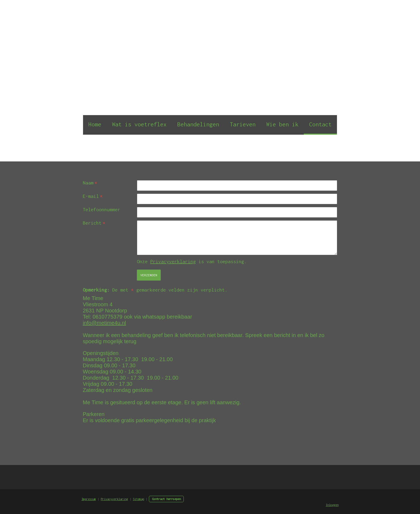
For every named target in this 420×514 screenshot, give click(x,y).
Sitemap (138, 499)
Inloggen (332, 505)
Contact (320, 124)
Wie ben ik (282, 124)
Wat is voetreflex (139, 124)
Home (95, 124)
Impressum (89, 499)
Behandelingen (198, 124)
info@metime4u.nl (104, 323)
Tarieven (243, 124)
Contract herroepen (166, 499)
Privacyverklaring (173, 261)
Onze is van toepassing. (192, 261)
